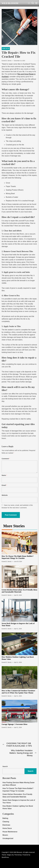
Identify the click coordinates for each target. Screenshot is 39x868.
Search (5, 766)
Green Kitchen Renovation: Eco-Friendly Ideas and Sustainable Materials (19, 591)
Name (4, 475)
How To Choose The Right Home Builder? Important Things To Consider (18, 557)
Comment (6, 459)
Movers (5, 835)
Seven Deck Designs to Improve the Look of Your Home (19, 801)
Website (5, 495)
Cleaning (6, 822)
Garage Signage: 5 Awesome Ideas (15, 724)
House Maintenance (10, 832)
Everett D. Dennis (7, 61)
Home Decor (7, 828)
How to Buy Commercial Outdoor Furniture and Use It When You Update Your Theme (18, 692)
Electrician (6, 825)
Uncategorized (8, 838)
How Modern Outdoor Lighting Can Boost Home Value (18, 807)
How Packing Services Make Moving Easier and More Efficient (19, 784)
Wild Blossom (10, 3)
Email (4, 485)
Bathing (5, 818)
